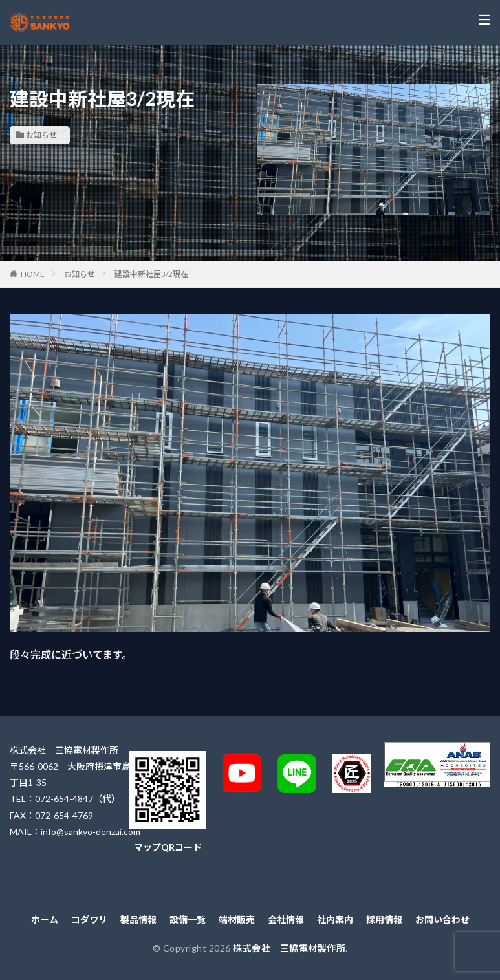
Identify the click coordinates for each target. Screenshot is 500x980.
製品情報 (138, 920)
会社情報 (286, 920)
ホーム (45, 920)
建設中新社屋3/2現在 (151, 274)
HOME (33, 274)
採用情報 (384, 920)
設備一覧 (188, 920)
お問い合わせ (442, 920)
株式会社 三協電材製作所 (289, 948)
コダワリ (89, 920)
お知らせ (41, 135)
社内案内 (335, 920)
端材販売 (237, 920)
